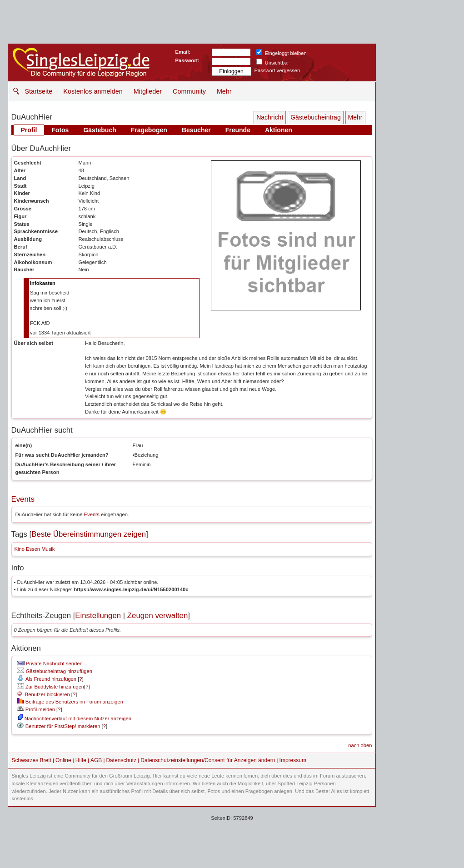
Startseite (39, 91)
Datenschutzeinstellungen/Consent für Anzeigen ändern (208, 760)
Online (63, 760)
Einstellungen (98, 616)
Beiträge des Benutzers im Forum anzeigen (70, 702)
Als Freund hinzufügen (47, 679)
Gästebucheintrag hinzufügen (55, 671)
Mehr (224, 91)
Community (189, 91)
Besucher (196, 130)
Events (23, 499)
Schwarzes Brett (32, 760)
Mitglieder (148, 91)
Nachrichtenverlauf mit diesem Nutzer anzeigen (75, 718)
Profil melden (36, 709)
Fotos (60, 130)
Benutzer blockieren (43, 694)
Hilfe (81, 760)
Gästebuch (100, 130)
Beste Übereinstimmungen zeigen (89, 534)
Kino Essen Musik (35, 549)
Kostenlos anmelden (93, 91)
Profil (29, 130)
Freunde (238, 130)
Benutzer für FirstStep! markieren (63, 726)
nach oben (360, 745)
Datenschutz (121, 760)
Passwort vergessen (277, 70)
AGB (96, 760)
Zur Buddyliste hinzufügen (50, 687)
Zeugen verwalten (157, 616)
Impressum (293, 760)
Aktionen (279, 130)
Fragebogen (149, 130)
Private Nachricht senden (50, 663)
